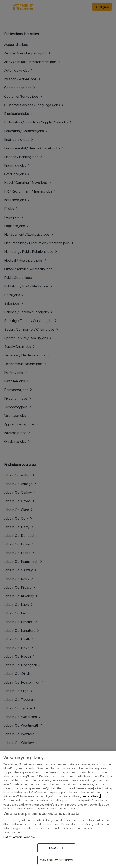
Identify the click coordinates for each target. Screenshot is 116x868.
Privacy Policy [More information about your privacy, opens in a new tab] (91, 796)
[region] (58, 810)
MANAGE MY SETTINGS (57, 860)
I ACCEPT (56, 848)
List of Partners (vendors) (19, 837)
